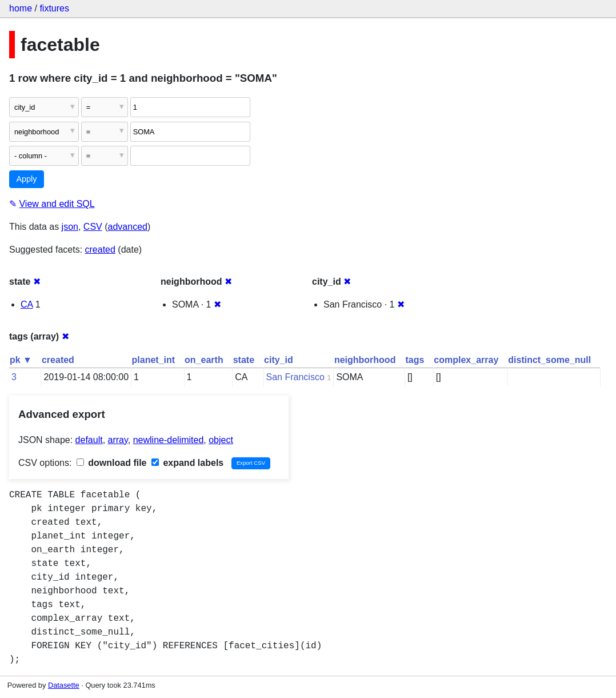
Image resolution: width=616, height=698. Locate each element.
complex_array (466, 360)
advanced (128, 227)
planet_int (154, 360)
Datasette (64, 685)
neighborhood (365, 360)
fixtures (54, 8)
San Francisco (295, 377)
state (244, 360)
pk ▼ (21, 360)
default (89, 440)
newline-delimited (169, 440)
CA (27, 304)
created (100, 250)
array (118, 440)
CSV (93, 227)
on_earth (204, 360)
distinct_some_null (549, 360)
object (221, 440)
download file (112, 463)
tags (415, 360)
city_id (279, 360)
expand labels (187, 463)
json (70, 227)
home (21, 8)
